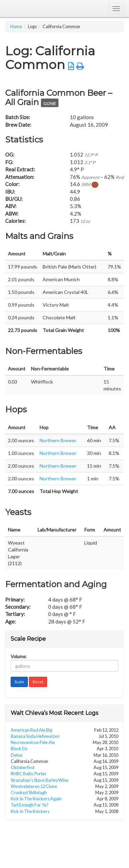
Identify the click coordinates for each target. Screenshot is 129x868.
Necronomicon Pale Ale (33, 742)
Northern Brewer (58, 440)
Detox (17, 755)
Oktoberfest (23, 767)
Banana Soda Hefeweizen (35, 736)
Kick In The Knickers (30, 811)
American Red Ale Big (31, 730)
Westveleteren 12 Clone (34, 786)
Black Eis (19, 749)
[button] (71, 66)
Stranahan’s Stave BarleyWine (40, 780)
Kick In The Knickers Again (36, 799)
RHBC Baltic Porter (29, 774)
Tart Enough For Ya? (30, 805)
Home (16, 26)
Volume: (19, 657)
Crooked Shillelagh (29, 792)
